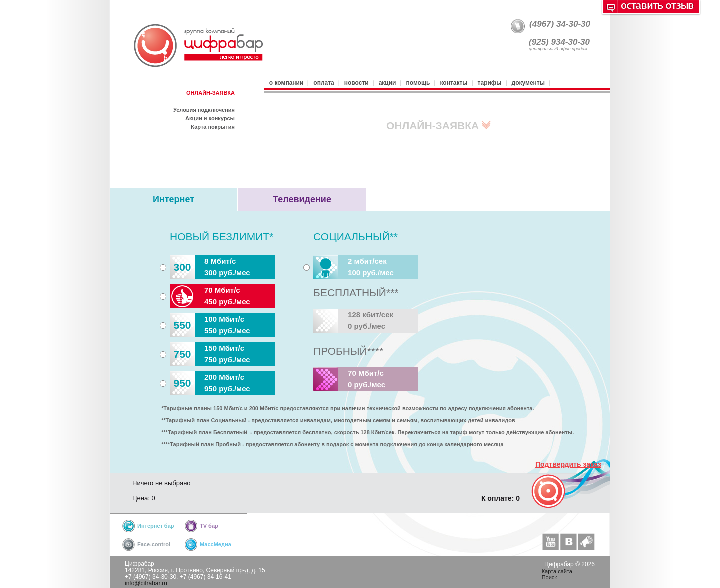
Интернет (174, 199)
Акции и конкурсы (210, 118)
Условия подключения (204, 110)
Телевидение (302, 199)
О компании (286, 83)
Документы (528, 83)
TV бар (209, 526)
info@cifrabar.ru (146, 583)
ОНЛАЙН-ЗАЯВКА (211, 93)
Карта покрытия (213, 127)
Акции (388, 83)
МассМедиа (216, 544)
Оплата (324, 83)
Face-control (154, 544)
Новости (357, 83)
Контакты (454, 83)
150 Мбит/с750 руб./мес (210, 354)
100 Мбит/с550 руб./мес (210, 325)
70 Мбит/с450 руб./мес (210, 296)
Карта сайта (557, 571)
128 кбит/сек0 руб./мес (353, 321)
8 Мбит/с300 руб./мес (210, 267)
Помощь (418, 83)
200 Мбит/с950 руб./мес (210, 383)
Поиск (549, 577)
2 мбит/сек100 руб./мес (354, 267)
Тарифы (490, 83)
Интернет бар (156, 526)
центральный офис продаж (558, 49)
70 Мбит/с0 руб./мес (349, 379)
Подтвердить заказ (568, 464)
